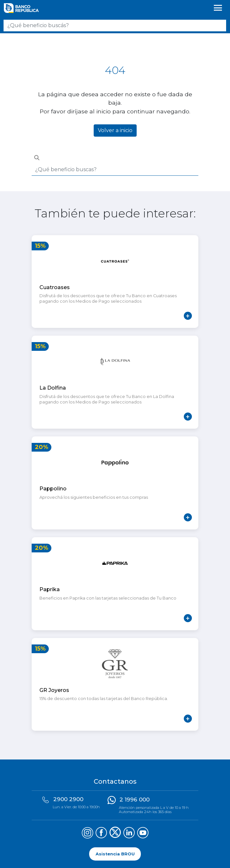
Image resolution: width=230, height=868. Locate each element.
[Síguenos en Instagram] (87, 834)
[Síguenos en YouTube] (143, 834)
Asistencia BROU (115, 854)
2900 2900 (68, 799)
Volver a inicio (115, 130)
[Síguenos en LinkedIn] (129, 834)
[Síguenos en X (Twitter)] (115, 834)
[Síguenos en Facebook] (101, 834)
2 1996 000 (135, 800)
